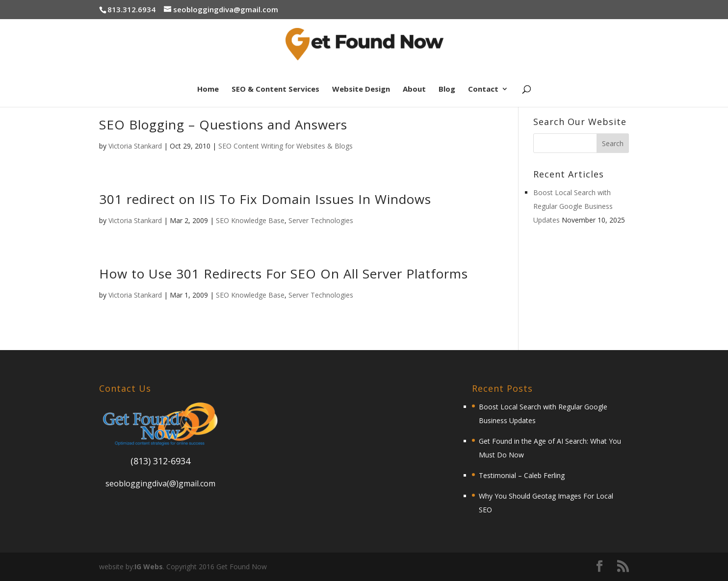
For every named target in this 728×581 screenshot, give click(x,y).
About (414, 89)
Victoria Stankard (135, 146)
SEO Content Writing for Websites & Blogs (286, 146)
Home (208, 89)
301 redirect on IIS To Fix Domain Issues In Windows (265, 199)
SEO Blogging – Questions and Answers (223, 125)
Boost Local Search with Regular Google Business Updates (573, 206)
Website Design (361, 89)
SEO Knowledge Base (250, 220)
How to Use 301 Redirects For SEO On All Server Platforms (284, 274)
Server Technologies (321, 220)
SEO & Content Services (275, 89)
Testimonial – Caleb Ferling (522, 475)
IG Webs (149, 567)
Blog (447, 89)
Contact (483, 89)
